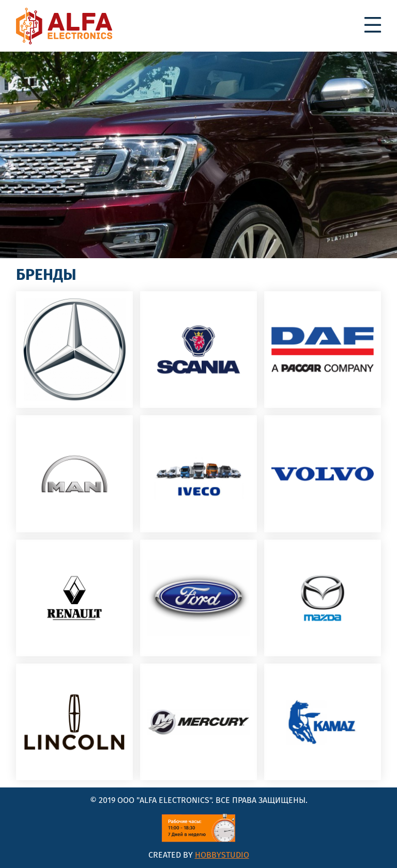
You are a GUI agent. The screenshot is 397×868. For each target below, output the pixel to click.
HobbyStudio (222, 855)
